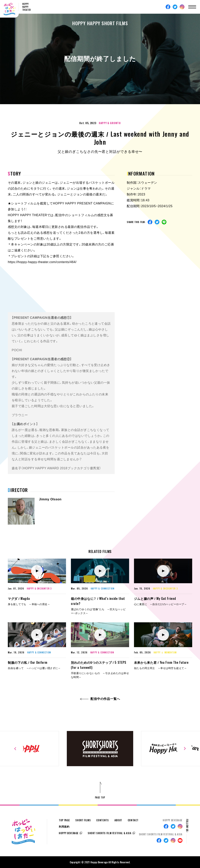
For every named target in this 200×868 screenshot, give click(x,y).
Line (164, 222)
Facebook (168, 7)
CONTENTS (102, 820)
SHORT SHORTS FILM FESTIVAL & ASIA (109, 833)
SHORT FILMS (83, 820)
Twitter (175, 7)
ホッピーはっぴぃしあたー (9, 9)
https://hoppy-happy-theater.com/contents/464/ (42, 262)
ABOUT (118, 820)
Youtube (180, 840)
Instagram (182, 7)
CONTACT (133, 820)
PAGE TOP (100, 797)
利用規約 (64, 827)
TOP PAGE (64, 820)
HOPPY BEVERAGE (69, 833)
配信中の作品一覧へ (100, 699)
